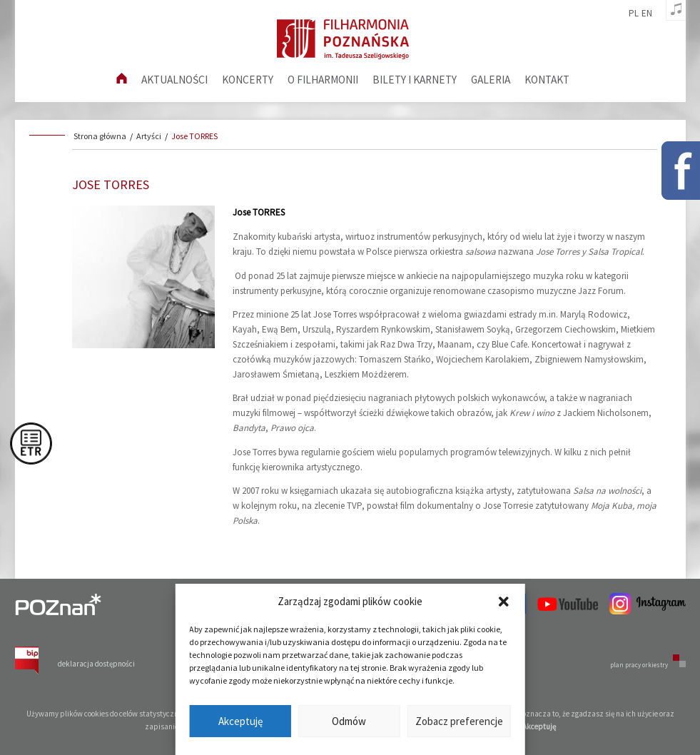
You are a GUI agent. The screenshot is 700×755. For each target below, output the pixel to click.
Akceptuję (240, 721)
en (647, 14)
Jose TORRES (194, 136)
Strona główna (100, 136)
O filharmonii (323, 80)
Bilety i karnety (415, 80)
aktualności (174, 80)
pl (634, 14)
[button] (504, 602)
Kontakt (547, 80)
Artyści (149, 136)
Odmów (349, 721)
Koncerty (248, 80)
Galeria (491, 80)
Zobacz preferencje (459, 721)
